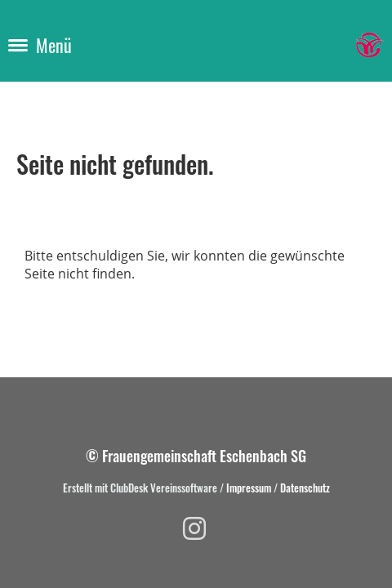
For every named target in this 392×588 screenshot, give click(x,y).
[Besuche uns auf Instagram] (194, 528)
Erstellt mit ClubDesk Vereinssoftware (140, 488)
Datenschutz (305, 488)
